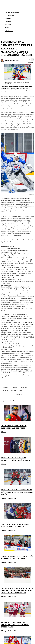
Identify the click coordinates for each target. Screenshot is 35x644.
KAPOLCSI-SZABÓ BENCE (12, 60)
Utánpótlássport (9, 31)
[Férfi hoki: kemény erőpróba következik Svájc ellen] (17, 519)
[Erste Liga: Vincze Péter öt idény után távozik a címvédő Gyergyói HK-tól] (17, 484)
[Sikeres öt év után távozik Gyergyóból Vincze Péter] (17, 420)
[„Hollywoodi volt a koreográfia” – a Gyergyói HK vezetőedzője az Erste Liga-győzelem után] (17, 583)
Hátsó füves (8, 28)
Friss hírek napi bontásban (12, 12)
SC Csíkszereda (5, 387)
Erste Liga (13, 390)
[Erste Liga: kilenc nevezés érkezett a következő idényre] (17, 452)
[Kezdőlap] (5, 4)
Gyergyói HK (14, 387)
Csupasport (8, 25)
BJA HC (21, 390)
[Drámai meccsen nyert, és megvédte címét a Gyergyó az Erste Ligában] (17, 617)
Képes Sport (8, 22)
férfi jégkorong (5, 390)
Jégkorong (3, 432)
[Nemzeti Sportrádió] (26, 4)
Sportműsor (8, 18)
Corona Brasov (24, 387)
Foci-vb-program (9, 15)
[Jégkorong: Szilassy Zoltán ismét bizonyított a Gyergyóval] (17, 551)
